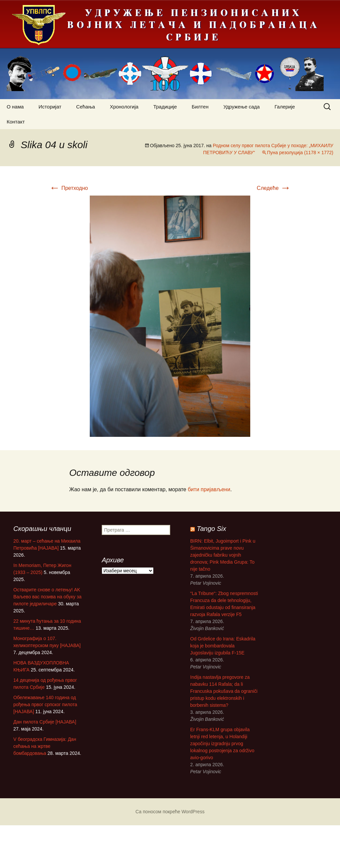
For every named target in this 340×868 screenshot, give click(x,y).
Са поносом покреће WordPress (170, 812)
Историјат (50, 107)
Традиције (165, 107)
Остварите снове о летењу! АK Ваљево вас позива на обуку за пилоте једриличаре (47, 597)
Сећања (85, 107)
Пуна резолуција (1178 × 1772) (300, 153)
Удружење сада (241, 107)
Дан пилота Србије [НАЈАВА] (45, 722)
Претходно (69, 188)
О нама (15, 107)
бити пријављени (209, 489)
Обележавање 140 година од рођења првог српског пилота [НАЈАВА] (45, 704)
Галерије (285, 107)
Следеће (274, 188)
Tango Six (200, 533)
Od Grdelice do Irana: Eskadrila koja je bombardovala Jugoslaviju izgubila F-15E (211, 650)
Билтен (200, 107)
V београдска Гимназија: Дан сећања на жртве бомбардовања (45, 746)
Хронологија (124, 107)
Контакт (16, 122)
